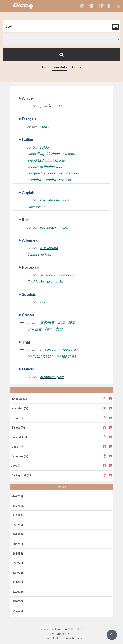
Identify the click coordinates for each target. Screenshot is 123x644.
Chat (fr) (17, 446)
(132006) (17, 601)
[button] (82, 6)
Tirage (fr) (18, 427)
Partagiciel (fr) (21, 475)
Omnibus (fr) (20, 456)
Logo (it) (17, 418)
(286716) (17, 544)
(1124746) (18, 592)
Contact (45, 638)
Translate (60, 67)
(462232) (17, 496)
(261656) (17, 553)
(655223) (17, 563)
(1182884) (18, 515)
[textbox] (61, 26)
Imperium (61, 629)
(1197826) (18, 506)
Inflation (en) (20, 399)
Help (56, 638)
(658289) (17, 525)
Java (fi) (16, 466)
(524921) (17, 572)
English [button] (60, 634)
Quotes (76, 67)
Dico (45, 67)
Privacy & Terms (73, 638)
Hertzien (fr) (20, 408)
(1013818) (18, 534)
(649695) (17, 611)
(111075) (17, 582)
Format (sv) (19, 437)
